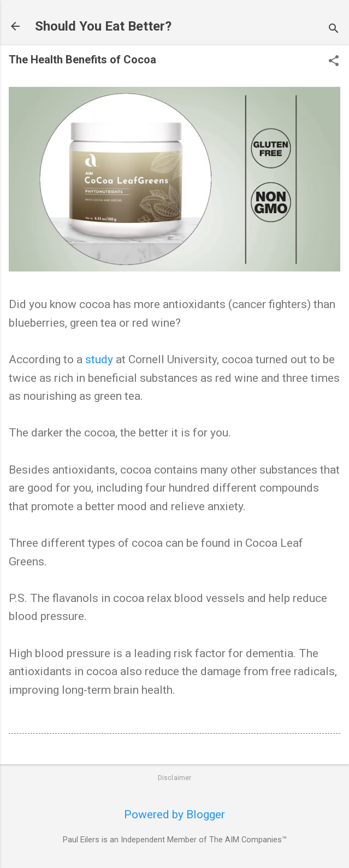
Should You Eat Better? (103, 26)
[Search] (334, 30)
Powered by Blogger (174, 814)
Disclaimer (175, 778)
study (99, 359)
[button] (334, 62)
